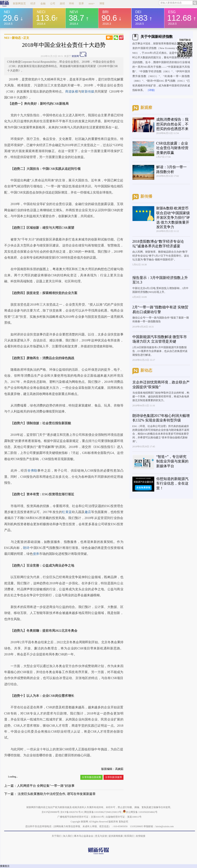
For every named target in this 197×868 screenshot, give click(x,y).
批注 (7, 866)
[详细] (151, 90)
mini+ (92, 3)
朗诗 (26, 548)
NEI (7, 38)
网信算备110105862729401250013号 (103, 812)
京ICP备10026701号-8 (72, 812)
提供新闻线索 (116, 836)
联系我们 (129, 836)
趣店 (88, 512)
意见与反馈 (101, 836)
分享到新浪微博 (114, 777)
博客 (102, 3)
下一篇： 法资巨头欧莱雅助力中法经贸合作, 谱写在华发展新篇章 (50, 794)
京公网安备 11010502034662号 (140, 812)
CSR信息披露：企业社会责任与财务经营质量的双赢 (172, 148)
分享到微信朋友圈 (91, 777)
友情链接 (141, 836)
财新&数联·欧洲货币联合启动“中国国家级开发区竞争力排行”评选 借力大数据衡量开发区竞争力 (173, 218)
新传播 (146, 196)
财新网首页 (19, 3)
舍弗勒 (32, 471)
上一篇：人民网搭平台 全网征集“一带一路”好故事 (39, 786)
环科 (72, 3)
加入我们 (68, 836)
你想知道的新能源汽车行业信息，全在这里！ (172, 483)
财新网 (75, 56)
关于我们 (56, 836)
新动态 (16, 38)
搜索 (2, 866)
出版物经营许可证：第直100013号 (124, 817)
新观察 (146, 108)
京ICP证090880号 (51, 812)
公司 (53, 3)
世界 (81, 3)
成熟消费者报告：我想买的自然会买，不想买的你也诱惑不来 (172, 124)
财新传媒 (88, 91)
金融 (43, 3)
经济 (33, 3)
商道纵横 (72, 91)
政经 (62, 3)
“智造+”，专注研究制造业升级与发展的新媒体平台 (172, 461)
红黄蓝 (67, 512)
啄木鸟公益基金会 (84, 836)
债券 (36, 554)
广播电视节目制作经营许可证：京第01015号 (81, 817)
